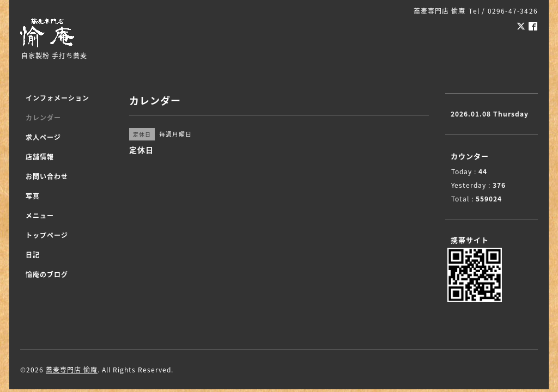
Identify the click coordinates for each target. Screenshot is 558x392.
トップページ (47, 235)
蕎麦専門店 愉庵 (72, 370)
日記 (33, 255)
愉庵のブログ (47, 274)
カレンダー (43, 118)
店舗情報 (40, 157)
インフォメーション (57, 98)
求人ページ (43, 137)
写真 (33, 196)
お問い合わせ (47, 176)
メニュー (40, 216)
